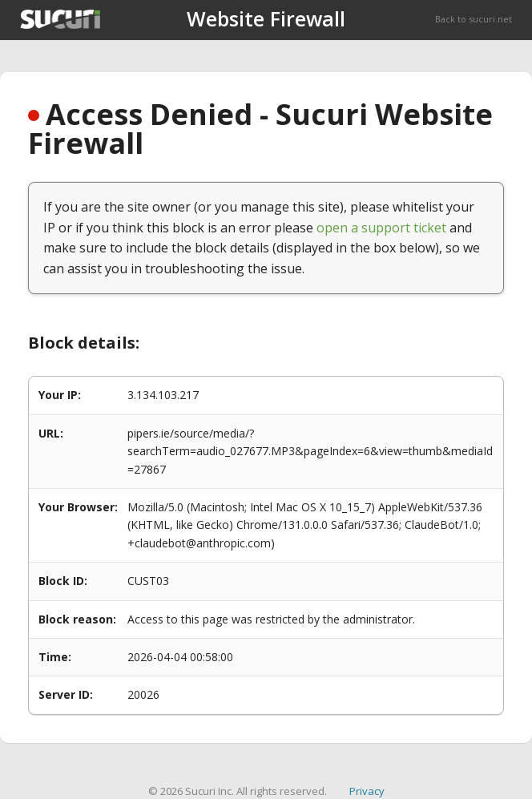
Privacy (367, 791)
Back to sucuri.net (474, 19)
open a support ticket (381, 228)
